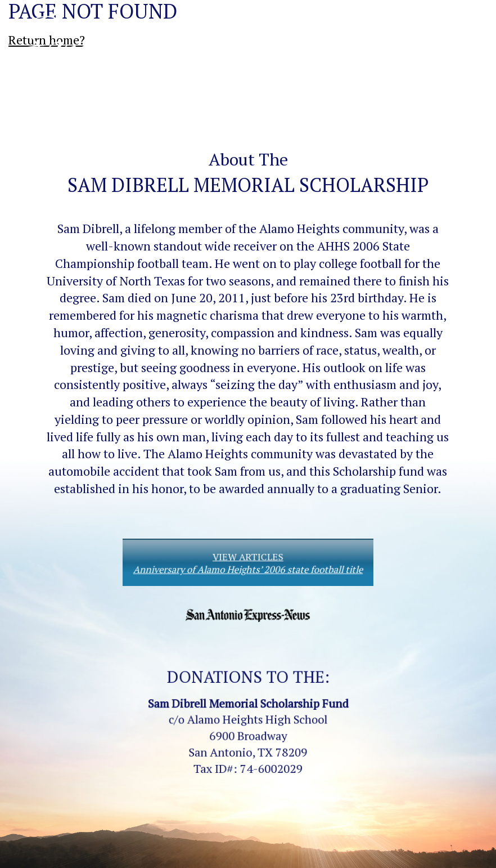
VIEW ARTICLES (248, 563)
